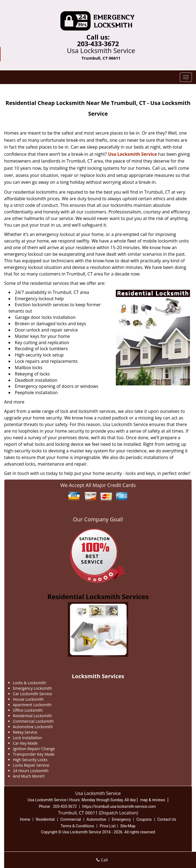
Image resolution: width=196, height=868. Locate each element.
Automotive (96, 819)
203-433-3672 (98, 44)
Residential (45, 819)
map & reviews (153, 800)
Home (25, 819)
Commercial (71, 819)
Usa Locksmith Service (132, 154)
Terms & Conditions (77, 826)
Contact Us (167, 819)
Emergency (121, 819)
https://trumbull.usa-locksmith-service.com (119, 806)
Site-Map (128, 826)
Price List (108, 826)
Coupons (144, 819)
